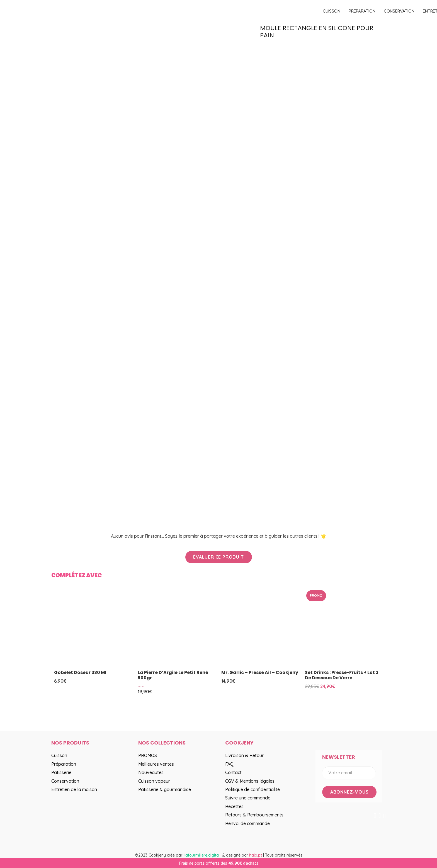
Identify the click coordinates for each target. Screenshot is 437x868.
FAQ (230, 764)
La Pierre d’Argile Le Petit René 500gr (173, 675)
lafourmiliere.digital (202, 855)
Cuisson (59, 755)
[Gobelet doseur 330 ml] (93, 628)
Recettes (234, 806)
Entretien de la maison (74, 789)
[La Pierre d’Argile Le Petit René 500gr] (177, 628)
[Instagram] (384, 816)
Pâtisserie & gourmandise (165, 789)
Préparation (64, 764)
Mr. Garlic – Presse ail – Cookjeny (260, 672)
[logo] (185, 11)
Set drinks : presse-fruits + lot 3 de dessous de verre (342, 675)
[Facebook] (375, 816)
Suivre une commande (248, 798)
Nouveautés (151, 772)
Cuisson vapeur (154, 781)
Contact (233, 772)
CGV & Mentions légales (250, 781)
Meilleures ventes (156, 764)
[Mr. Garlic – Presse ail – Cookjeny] (260, 628)
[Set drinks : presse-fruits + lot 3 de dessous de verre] (344, 628)
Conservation (65, 781)
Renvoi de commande (247, 823)
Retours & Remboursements (254, 815)
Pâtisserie (61, 772)
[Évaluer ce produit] (219, 557)
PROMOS (148, 755)
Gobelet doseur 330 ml (80, 672)
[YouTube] (380, 816)
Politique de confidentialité (253, 789)
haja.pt (256, 855)
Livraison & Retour (244, 755)
